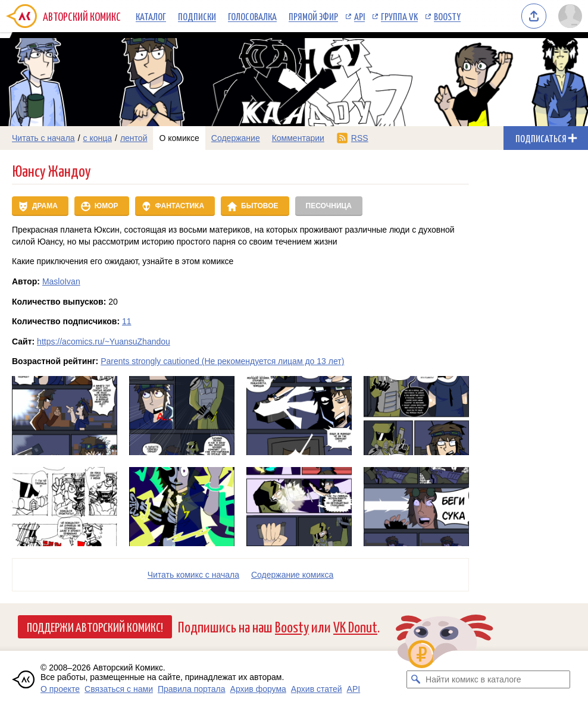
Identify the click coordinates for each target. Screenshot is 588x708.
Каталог (151, 16)
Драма (45, 206)
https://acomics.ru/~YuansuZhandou (104, 342)
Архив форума (258, 689)
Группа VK (399, 16)
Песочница (329, 206)
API (359, 16)
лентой (134, 138)
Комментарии (298, 138)
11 (127, 321)
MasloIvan (61, 281)
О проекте (60, 689)
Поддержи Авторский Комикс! (95, 626)
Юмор (107, 206)
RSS (360, 138)
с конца (98, 138)
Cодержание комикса (292, 575)
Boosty (447, 16)
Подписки (197, 16)
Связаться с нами (119, 689)
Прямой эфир (313, 16)
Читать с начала (43, 138)
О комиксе (179, 138)
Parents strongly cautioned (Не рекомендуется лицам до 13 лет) (222, 361)
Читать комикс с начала (193, 575)
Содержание (236, 138)
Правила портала (192, 689)
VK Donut (355, 626)
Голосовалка (252, 16)
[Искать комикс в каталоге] (415, 679)
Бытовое (259, 206)
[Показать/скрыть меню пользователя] (570, 16)
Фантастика (180, 206)
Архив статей (317, 689)
